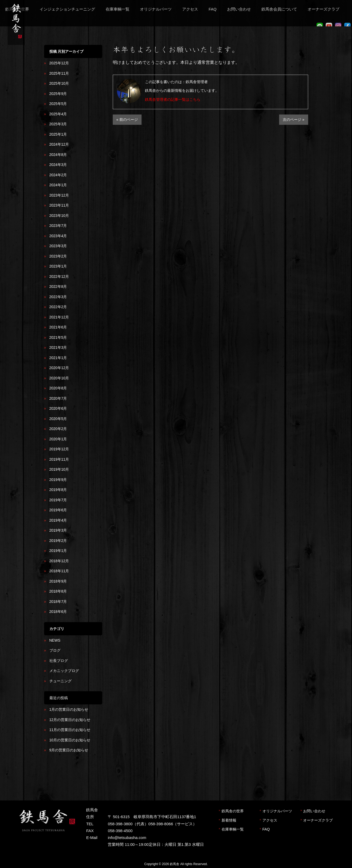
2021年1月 (58, 358)
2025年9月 (58, 94)
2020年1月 (58, 439)
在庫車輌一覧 (233, 829)
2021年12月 (59, 317)
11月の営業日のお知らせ (70, 730)
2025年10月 (59, 83)
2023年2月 (58, 256)
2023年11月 (59, 205)
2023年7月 (58, 226)
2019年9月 (58, 480)
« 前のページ (127, 120)
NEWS (55, 640)
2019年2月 (58, 541)
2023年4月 (58, 236)
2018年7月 (58, 602)
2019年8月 (58, 490)
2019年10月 (59, 469)
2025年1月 (58, 134)
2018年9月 (58, 581)
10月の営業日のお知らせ (70, 740)
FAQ (266, 829)
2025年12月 (59, 63)
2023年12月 (59, 195)
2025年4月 (58, 114)
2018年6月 (58, 612)
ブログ (55, 650)
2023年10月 (59, 216)
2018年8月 (58, 591)
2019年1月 (58, 551)
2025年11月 (59, 73)
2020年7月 (58, 398)
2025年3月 (58, 124)
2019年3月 (58, 530)
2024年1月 (58, 185)
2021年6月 (58, 327)
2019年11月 (59, 459)
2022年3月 (58, 297)
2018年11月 (59, 571)
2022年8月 (58, 287)
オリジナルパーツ (277, 811)
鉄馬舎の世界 (233, 811)
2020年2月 (58, 429)
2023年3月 (58, 246)
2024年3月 (58, 165)
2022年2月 (58, 307)
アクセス (270, 820)
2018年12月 (59, 561)
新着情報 (229, 820)
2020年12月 (59, 368)
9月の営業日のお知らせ (69, 750)
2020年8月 (58, 388)
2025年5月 (58, 104)
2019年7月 (58, 500)
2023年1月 (58, 266)
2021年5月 (58, 337)
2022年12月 (59, 276)
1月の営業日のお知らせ (69, 709)
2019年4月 (58, 520)
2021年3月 (58, 347)
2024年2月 (58, 175)
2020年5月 (58, 419)
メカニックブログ (64, 671)
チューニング (60, 681)
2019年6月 (58, 510)
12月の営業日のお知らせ (70, 720)
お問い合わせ (314, 811)
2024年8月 (58, 155)
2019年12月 (59, 449)
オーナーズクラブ (318, 820)
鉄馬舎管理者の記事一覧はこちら (173, 99)
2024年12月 (59, 144)
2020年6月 (58, 408)
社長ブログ (59, 661)
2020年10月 (59, 378)
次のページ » (294, 120)
